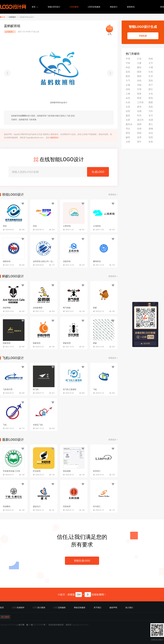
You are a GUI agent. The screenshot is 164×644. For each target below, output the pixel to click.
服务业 (129, 124)
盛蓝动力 (37, 506)
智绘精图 (67, 471)
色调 (151, 120)
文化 (151, 94)
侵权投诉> (54, 138)
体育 (139, 137)
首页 (34, 7)
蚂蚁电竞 (37, 343)
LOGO (23, 116)
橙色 (151, 98)
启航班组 (67, 261)
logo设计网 (20, 625)
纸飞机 (36, 389)
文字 (151, 63)
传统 (128, 89)
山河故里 (10, 32)
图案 (151, 102)
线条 (139, 94)
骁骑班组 (7, 261)
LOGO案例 (74, 7)
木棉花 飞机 (38, 425)
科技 (128, 67)
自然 (128, 111)
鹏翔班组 (97, 261)
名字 (151, 116)
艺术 (151, 76)
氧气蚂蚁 (67, 308)
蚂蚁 (95, 308)
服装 (128, 116)
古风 (128, 107)
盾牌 (139, 124)
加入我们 (129, 608)
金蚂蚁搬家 (38, 308)
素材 (139, 76)
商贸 (128, 133)
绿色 (139, 81)
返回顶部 (145, 344)
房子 (151, 85)
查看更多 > (113, 195)
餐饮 (139, 67)
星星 (139, 98)
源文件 (140, 120)
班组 (5, 226)
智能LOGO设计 (54, 7)
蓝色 (128, 72)
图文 (151, 89)
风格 (151, 59)
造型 (151, 137)
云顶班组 (97, 226)
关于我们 (97, 608)
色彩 (151, 107)
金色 (128, 98)
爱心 (151, 124)
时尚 (139, 116)
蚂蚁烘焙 (7, 343)
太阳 (128, 142)
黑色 (151, 81)
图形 (128, 76)
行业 (139, 59)
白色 (128, 102)
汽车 (151, 111)
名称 (139, 129)
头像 (128, 85)
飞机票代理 (8, 389)
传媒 (139, 85)
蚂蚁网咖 (7, 308)
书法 (128, 129)
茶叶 (139, 142)
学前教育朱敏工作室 (11, 471)
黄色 (139, 107)
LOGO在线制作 (18, 608)
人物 (128, 94)
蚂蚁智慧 (67, 343)
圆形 (139, 72)
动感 (139, 111)
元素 (139, 63)
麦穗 (151, 129)
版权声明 (113, 608)
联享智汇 (97, 471)
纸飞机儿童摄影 (70, 389)
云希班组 (67, 226)
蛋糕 (139, 133)
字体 (128, 63)
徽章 (128, 137)
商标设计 (114, 7)
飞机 (95, 389)
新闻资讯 (131, 7)
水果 (128, 120)
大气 (128, 81)
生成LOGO (98, 172)
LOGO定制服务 (94, 7)
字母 (128, 59)
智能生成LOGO (82, 561)
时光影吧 (37, 471)
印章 (139, 89)
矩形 (151, 142)
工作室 (140, 102)
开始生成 (143, 36)
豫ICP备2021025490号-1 (37, 625)
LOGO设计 (13, 17)
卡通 (151, 67)
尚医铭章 (67, 506)
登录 (162, 7)
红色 (151, 72)
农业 (151, 133)
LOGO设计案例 (39, 608)
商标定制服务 (80, 608)
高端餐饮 (7, 506)
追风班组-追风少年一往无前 (45, 261)
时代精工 (97, 506)
